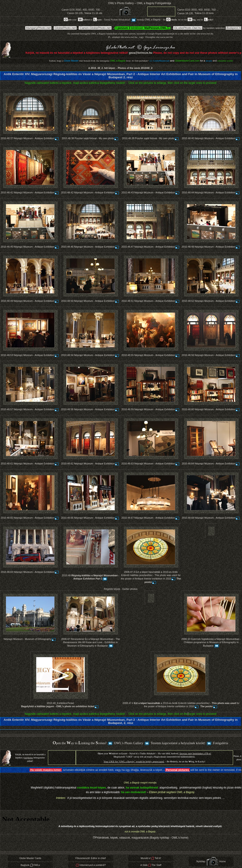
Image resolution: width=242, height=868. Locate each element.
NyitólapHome (211, 861)
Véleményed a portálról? (91, 865)
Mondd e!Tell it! (151, 858)
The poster (209, 706)
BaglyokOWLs (30, 865)
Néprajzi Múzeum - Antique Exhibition (36, 138)
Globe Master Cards (30, 858)
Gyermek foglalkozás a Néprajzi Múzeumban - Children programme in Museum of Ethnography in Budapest (212, 642)
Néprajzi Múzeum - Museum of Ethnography (30, 639)
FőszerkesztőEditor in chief (91, 858)
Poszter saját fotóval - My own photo (97, 138)
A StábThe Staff (151, 865)
